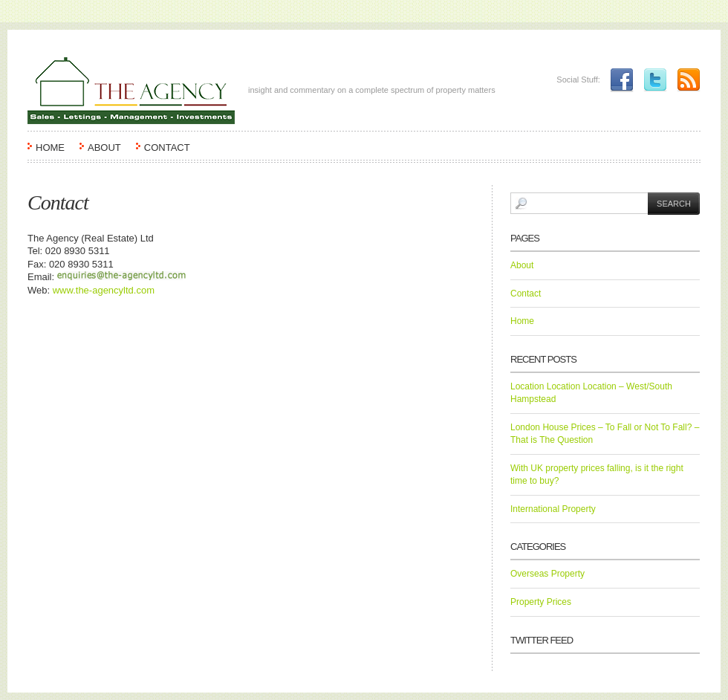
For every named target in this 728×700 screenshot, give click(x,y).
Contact (167, 148)
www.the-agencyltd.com (104, 290)
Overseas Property (547, 574)
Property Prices (541, 602)
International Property (553, 509)
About (104, 148)
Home (50, 148)
